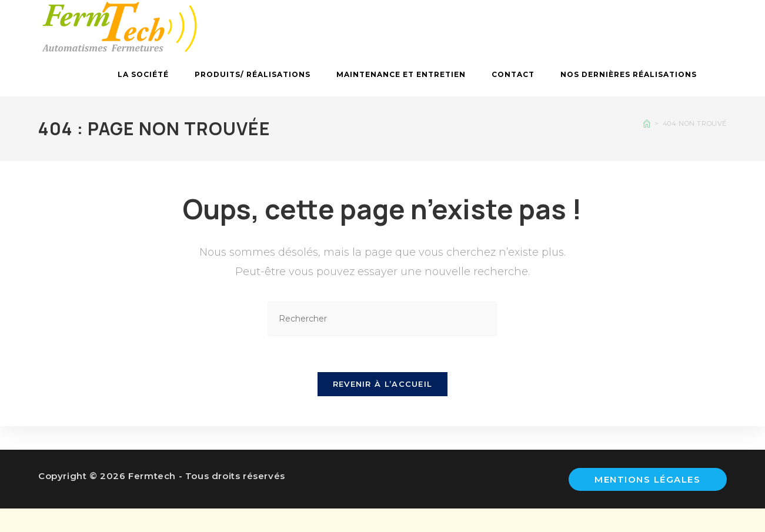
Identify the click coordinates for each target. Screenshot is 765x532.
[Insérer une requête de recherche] (382, 319)
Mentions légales (647, 479)
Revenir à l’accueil (383, 384)
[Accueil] (647, 123)
